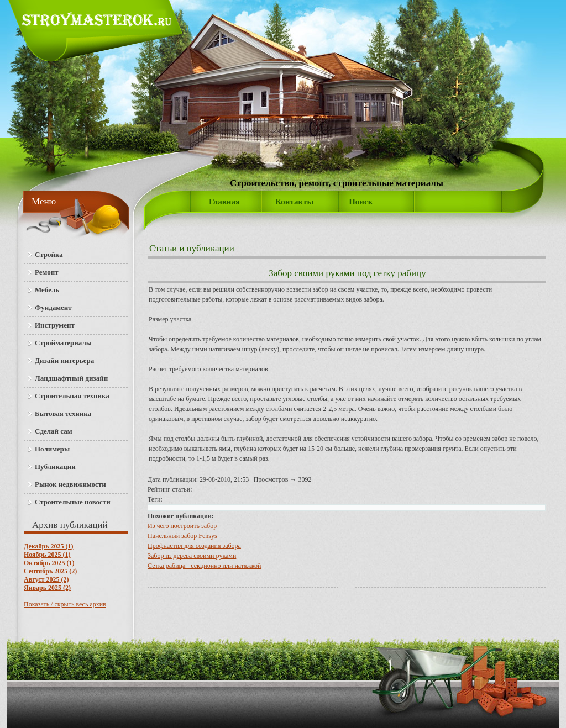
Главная (224, 202)
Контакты (294, 202)
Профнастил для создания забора (194, 546)
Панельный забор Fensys (182, 536)
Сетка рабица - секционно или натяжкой (204, 566)
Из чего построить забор (182, 526)
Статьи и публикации (192, 248)
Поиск (361, 202)
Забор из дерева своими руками (192, 556)
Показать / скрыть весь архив (65, 604)
